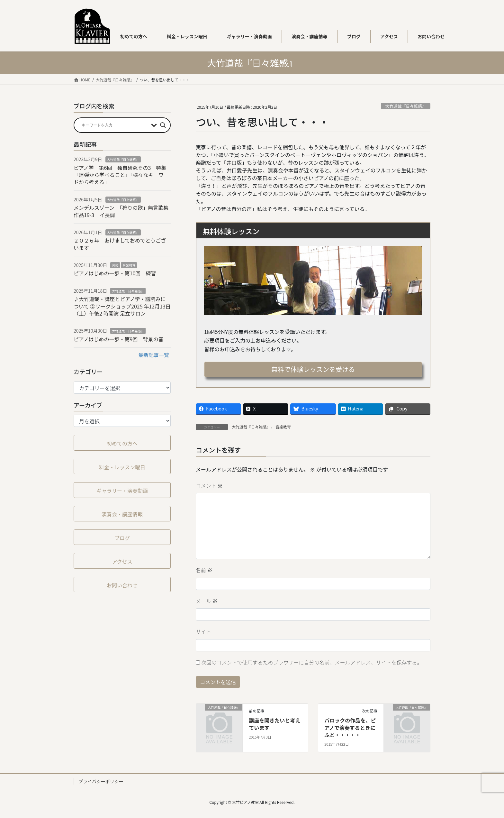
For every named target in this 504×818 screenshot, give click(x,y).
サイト (203, 631)
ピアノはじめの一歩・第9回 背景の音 (118, 339)
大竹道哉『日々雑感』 (406, 106)
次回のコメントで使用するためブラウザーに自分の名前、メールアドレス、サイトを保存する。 (312, 662)
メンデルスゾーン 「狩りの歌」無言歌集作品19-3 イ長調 (121, 211)
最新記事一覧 (154, 355)
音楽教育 (283, 427)
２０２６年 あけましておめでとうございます (120, 244)
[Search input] (115, 125)
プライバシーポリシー (101, 781)
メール (207, 601)
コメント (209, 485)
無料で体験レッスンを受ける (313, 369)
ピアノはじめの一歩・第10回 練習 (115, 273)
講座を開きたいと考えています (274, 724)
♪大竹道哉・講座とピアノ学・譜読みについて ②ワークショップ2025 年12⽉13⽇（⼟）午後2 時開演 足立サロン (122, 306)
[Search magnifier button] (163, 125)
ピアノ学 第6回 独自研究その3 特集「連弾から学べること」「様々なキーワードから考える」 (121, 175)
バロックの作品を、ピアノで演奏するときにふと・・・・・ (350, 727)
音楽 (115, 265)
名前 (204, 570)
